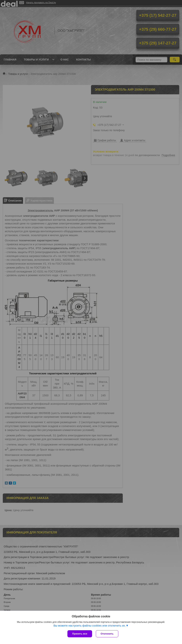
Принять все (80, 634)
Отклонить (107, 634)
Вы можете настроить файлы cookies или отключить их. (90, 625)
